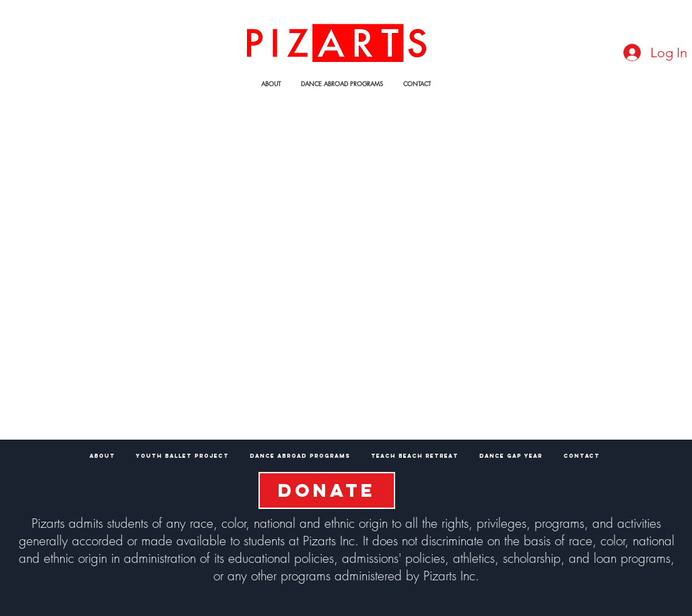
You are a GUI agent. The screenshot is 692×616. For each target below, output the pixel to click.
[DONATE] (327, 490)
